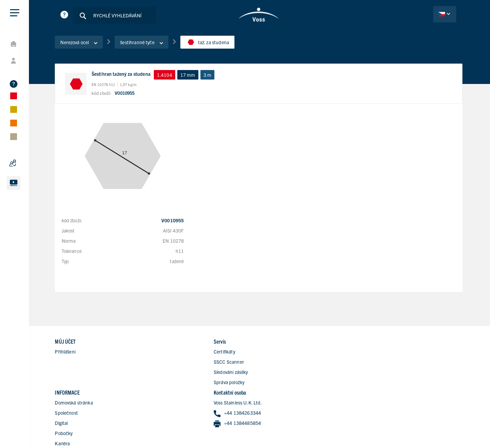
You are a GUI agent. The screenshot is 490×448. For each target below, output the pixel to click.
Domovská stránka (284, 342)
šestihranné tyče (147, 44)
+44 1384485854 (391, 363)
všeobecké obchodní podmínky (431, 435)
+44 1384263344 (391, 353)
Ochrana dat (420, 425)
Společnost (277, 352)
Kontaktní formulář (285, 393)
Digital (272, 363)
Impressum (451, 425)
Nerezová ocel (84, 44)
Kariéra (273, 383)
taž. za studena (213, 44)
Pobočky (274, 373)
